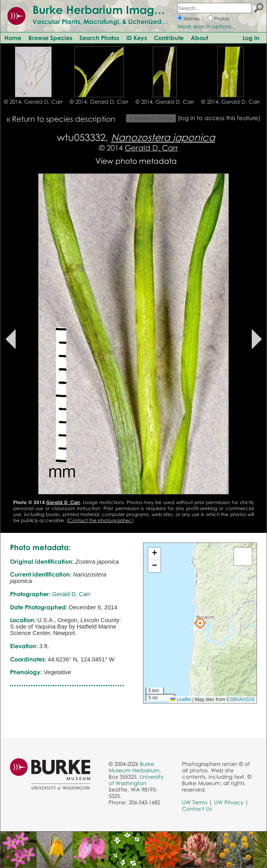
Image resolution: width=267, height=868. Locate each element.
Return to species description (64, 119)
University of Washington (136, 780)
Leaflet (181, 699)
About (199, 38)
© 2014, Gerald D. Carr (33, 102)
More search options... (207, 26)
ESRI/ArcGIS (241, 699)
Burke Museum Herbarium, (135, 767)
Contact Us (197, 809)
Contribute (169, 38)
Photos (222, 19)
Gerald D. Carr (151, 148)
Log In (251, 38)
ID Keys (137, 38)
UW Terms (195, 802)
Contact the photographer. (100, 520)
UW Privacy (229, 802)
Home (13, 38)
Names (192, 19)
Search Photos (99, 38)
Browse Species (50, 38)
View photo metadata (136, 161)
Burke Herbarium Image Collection (126, 10)
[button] (200, 623)
